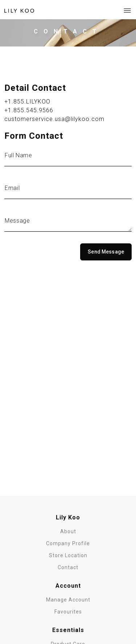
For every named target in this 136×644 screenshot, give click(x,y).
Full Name (18, 155)
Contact (68, 567)
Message (17, 221)
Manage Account (68, 600)
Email (12, 188)
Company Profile (68, 543)
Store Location (68, 555)
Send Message (106, 252)
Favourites (68, 612)
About (68, 531)
